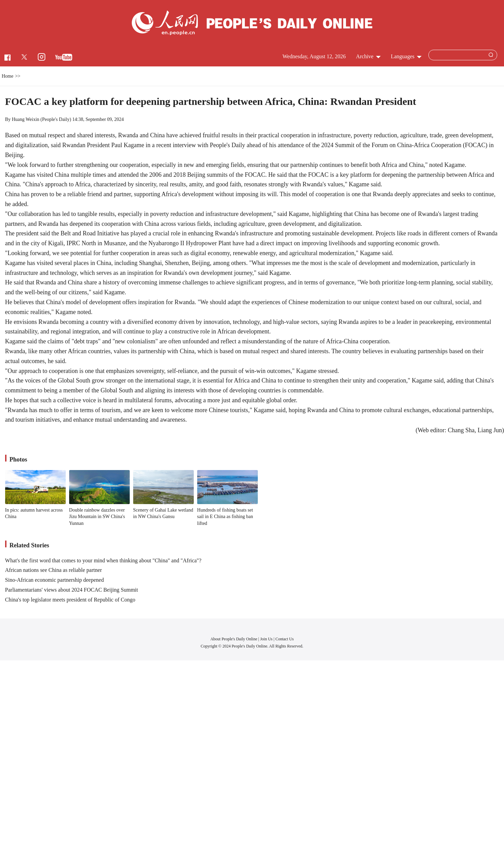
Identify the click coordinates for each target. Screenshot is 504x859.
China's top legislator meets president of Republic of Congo (70, 600)
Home (7, 76)
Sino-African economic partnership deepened (54, 580)
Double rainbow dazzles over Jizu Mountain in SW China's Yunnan (97, 517)
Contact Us (285, 639)
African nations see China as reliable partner (53, 570)
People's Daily (56, 119)
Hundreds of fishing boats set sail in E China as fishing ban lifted (225, 517)
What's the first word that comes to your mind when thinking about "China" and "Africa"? (103, 560)
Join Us (267, 639)
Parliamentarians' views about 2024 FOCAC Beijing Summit (72, 590)
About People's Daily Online (234, 639)
